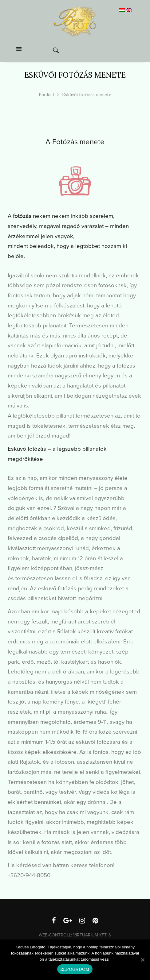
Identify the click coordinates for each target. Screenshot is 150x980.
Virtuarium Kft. (90, 935)
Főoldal (46, 95)
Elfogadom (75, 969)
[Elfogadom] (142, 960)
